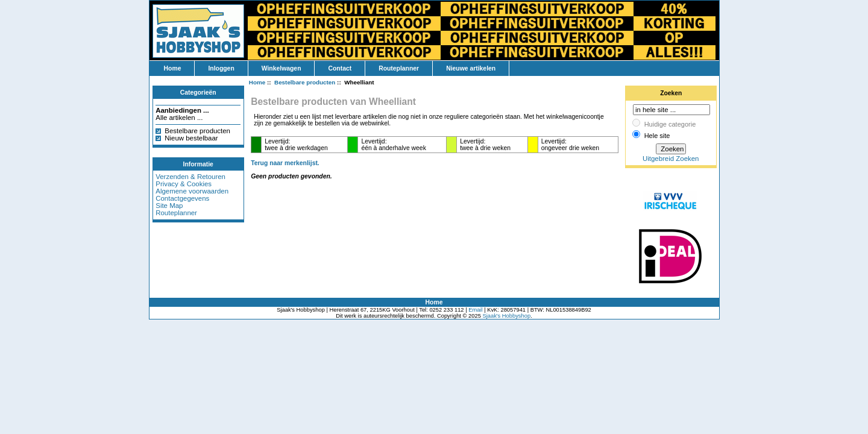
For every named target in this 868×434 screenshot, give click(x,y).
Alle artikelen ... (179, 118)
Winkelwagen (281, 68)
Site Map (169, 206)
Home (173, 68)
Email (475, 310)
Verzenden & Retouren (190, 177)
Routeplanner (399, 68)
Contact (340, 68)
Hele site (657, 136)
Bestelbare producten (197, 131)
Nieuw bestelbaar (191, 138)
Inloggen (221, 68)
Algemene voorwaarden (192, 191)
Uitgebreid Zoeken (671, 159)
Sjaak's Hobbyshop (506, 316)
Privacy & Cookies (184, 184)
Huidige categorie (670, 124)
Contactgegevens (182, 198)
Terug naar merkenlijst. (285, 163)
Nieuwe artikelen (471, 68)
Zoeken (671, 93)
